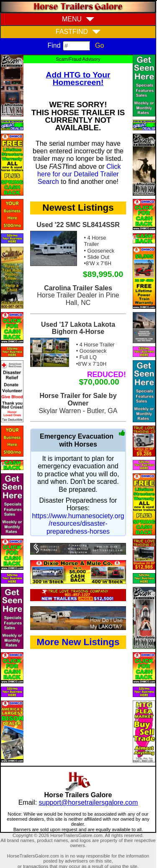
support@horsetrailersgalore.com (89, 802)
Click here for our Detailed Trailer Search (79, 174)
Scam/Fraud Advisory (78, 59)
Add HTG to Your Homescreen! (78, 79)
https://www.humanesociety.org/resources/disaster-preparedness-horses (78, 524)
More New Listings (78, 642)
